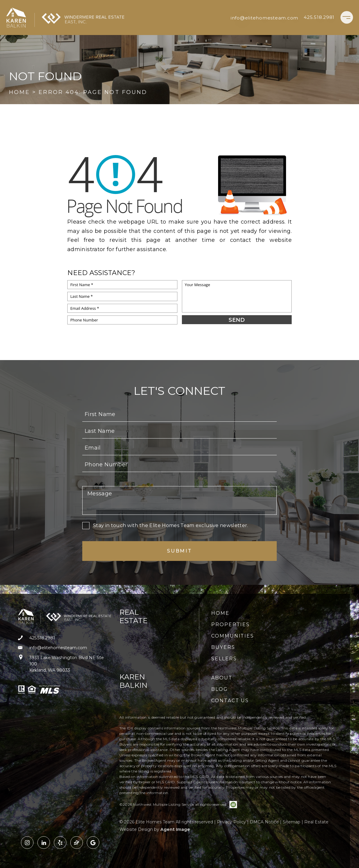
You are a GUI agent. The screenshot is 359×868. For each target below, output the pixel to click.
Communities (233, 636)
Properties (231, 625)
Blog (220, 689)
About (222, 678)
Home (220, 613)
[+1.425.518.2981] (319, 17)
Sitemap (292, 822)
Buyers (223, 647)
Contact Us (230, 701)
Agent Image (175, 829)
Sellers (224, 659)
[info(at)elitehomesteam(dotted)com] (264, 17)
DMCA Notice (264, 822)
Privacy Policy (231, 822)
